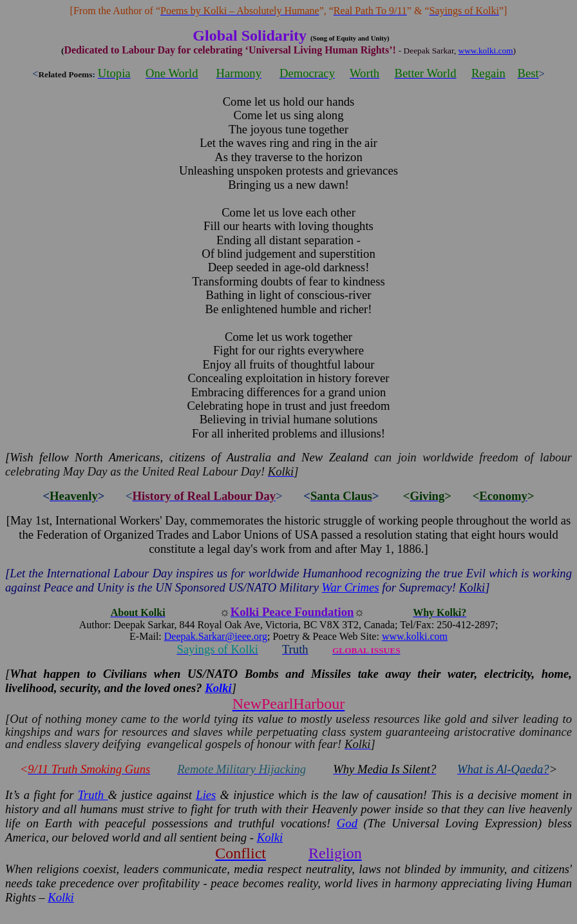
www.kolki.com (486, 51)
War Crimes (351, 587)
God (347, 823)
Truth (93, 795)
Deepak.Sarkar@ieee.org (216, 636)
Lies (206, 795)
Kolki (270, 837)
